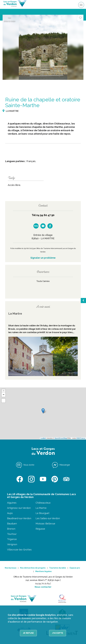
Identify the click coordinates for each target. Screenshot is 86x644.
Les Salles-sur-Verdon (48, 518)
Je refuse (28, 633)
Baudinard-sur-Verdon (19, 518)
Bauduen (12, 524)
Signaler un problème (43, 258)
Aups (10, 513)
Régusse (40, 529)
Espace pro (75, 568)
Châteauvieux (43, 503)
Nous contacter (43, 587)
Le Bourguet (42, 513)
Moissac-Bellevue (45, 524)
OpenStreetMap (61, 438)
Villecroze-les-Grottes (19, 550)
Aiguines (12, 503)
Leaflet (43, 438)
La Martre (41, 508)
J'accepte (58, 633)
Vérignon (12, 544)
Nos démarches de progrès (33, 568)
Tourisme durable (58, 568)
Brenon (11, 529)
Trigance (12, 539)
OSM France (81, 438)
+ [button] (4, 391)
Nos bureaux (11, 568)
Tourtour (12, 534)
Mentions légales (43, 571)
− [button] (4, 395)
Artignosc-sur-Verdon (19, 508)
